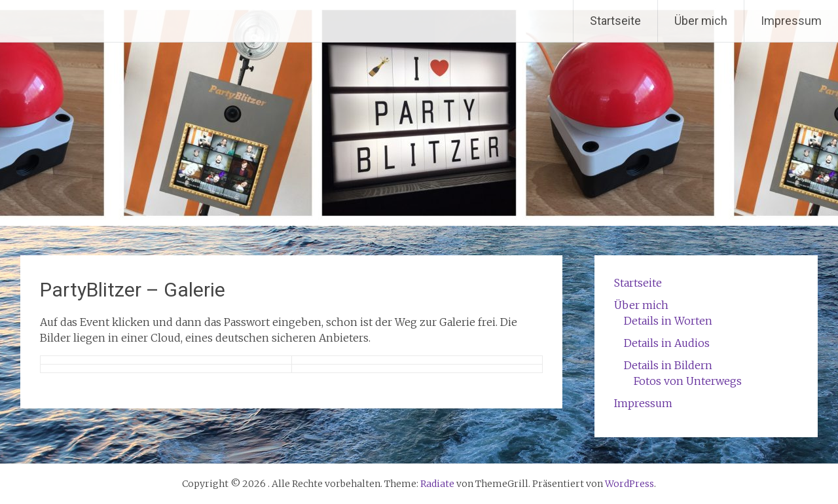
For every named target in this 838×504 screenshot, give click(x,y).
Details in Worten (668, 321)
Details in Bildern (668, 365)
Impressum (791, 21)
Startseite (615, 21)
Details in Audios (667, 343)
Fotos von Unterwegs (688, 381)
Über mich (701, 21)
